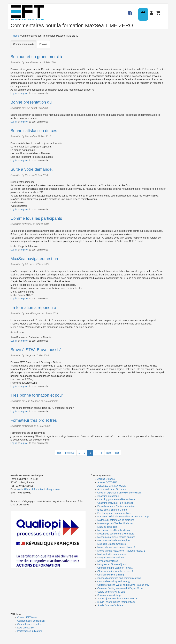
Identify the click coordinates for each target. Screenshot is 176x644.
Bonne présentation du (31, 102)
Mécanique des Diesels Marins (114, 530)
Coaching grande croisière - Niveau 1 (117, 499)
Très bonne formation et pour (37, 395)
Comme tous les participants (36, 218)
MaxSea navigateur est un (34, 259)
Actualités (131, 11)
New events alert (26, 628)
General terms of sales (29, 624)
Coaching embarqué (108, 496)
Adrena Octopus (106, 479)
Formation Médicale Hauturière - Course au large (123, 517)
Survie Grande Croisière (110, 605)
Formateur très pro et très (34, 420)
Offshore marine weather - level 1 (115, 568)
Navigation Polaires (108, 561)
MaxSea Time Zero (108, 527)
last (117, 453)
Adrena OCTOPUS (108, 482)
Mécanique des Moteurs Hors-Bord (116, 534)
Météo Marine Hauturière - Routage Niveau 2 (121, 551)
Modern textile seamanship (112, 554)
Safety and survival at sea (111, 592)
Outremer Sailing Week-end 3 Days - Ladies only (123, 585)
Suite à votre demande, (32, 169)
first (59, 453)
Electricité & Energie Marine (112, 510)
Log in (14, 93)
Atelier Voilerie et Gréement (112, 489)
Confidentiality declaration (31, 621)
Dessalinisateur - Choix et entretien (116, 506)
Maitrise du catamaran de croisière (116, 520)
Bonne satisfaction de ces (34, 131)
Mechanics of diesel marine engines (116, 537)
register (24, 93)
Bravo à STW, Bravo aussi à (36, 350)
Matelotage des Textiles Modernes (116, 523)
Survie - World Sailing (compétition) (116, 602)
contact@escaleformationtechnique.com (38, 489)
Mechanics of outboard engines (114, 540)
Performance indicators (30, 631)
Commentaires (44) (25, 44)
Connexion (152, 11)
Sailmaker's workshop (109, 595)
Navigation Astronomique (111, 558)
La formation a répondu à (33, 307)
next (109, 453)
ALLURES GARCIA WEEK (112, 486)
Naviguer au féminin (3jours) (112, 564)
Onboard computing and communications (119, 578)
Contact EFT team (27, 617)
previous (70, 453)
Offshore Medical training (111, 575)
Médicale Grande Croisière (112, 544)
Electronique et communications (114, 513)
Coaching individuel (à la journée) (115, 503)
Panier (158, 11)
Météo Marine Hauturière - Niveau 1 (116, 547)
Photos (43, 44)
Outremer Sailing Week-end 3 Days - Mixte (120, 588)
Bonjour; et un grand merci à (36, 57)
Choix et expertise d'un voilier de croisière (120, 493)
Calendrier (143, 14)
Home (16, 36)
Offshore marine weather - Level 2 (115, 571)
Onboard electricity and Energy (114, 581)
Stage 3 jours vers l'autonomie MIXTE (117, 599)
